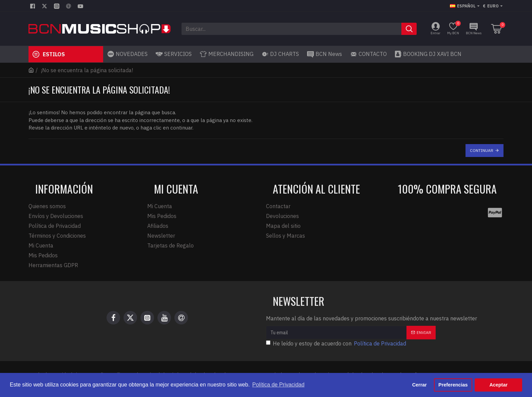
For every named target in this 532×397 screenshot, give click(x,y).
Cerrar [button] (420, 385)
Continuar (482, 150)
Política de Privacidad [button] (279, 385)
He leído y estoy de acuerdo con (337, 343)
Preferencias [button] (453, 385)
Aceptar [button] (498, 385)
